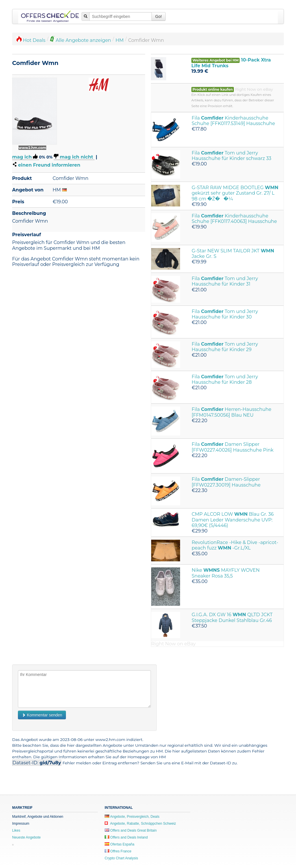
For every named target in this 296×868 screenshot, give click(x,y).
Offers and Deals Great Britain (131, 830)
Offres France (118, 851)
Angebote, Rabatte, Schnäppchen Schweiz (140, 824)
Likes (16, 830)
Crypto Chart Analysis (121, 858)
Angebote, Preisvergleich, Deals (132, 817)
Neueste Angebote (26, 837)
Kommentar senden (42, 715)
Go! (159, 16)
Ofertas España (120, 844)
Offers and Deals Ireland (126, 837)
